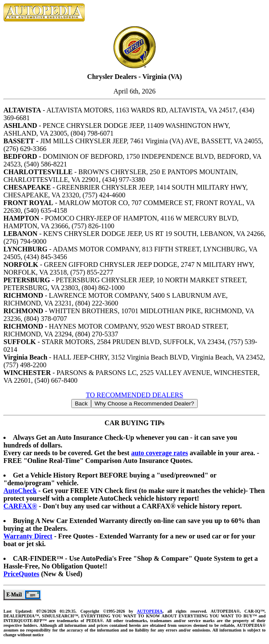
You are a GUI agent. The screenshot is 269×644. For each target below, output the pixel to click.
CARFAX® (20, 506)
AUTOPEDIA (150, 611)
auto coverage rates (159, 453)
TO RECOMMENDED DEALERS (134, 395)
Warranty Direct (28, 536)
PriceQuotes (21, 574)
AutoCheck (20, 491)
